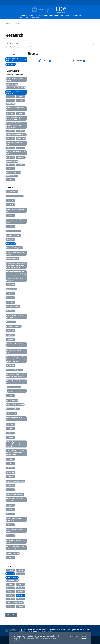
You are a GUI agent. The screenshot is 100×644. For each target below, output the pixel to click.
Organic (10, 165)
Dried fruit (10, 536)
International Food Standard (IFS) (16, 135)
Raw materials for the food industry (14, 419)
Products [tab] (78, 61)
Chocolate (10, 525)
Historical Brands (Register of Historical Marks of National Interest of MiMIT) (15, 125)
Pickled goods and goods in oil (15, 405)
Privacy (71, 636)
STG (10, 169)
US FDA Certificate (12, 176)
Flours (10, 227)
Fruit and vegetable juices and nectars (15, 253)
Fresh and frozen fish (13, 553)
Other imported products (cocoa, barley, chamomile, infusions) (16, 375)
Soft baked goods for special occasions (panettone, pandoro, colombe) (15, 444)
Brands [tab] (45, 61)
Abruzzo (10, 570)
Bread (10, 490)
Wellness (10, 558)
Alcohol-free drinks (12, 192)
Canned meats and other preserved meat (14, 520)
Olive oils (10, 340)
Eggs (10, 216)
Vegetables (10, 472)
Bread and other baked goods (15, 494)
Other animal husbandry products (14, 352)
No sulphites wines (12, 161)
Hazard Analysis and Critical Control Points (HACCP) (14, 118)
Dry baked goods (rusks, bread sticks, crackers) (15, 548)
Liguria (21, 584)
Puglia (10, 595)
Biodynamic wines (12, 84)
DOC (10, 97)
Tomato (10, 468)
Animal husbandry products (15, 196)
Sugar (10, 459)
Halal (21, 114)
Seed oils (10, 438)
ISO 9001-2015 (21, 139)
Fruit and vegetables (12, 259)
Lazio (10, 584)
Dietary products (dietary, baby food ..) (15, 210)
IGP (10, 131)
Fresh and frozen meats (13, 235)
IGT (21, 131)
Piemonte (21, 592)
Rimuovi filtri (11, 615)
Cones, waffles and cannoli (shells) (14, 530)
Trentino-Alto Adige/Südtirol (15, 603)
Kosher (10, 148)
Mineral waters (11, 322)
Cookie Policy (81, 636)
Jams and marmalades (13, 307)
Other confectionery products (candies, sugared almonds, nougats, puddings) (15, 359)
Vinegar (10, 477)
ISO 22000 (10, 139)
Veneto (21, 606)
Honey (10, 293)
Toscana (21, 599)
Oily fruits (10, 335)
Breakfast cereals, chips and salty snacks (15, 500)
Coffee (10, 510)
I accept (83, 638)
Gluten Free (10, 114)
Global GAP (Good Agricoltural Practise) (15, 109)
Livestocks (10, 311)
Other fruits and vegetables (14, 370)
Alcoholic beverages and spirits (15, 481)
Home (8, 23)
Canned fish (10, 514)
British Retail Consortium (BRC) (16, 88)
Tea (10, 464)
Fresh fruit (10, 240)
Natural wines (10, 158)
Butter (10, 505)
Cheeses (10, 205)
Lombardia (10, 588)
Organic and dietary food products (13, 345)
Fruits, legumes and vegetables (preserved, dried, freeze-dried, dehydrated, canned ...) (16, 265)
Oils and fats (10, 331)
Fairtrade (21, 100)
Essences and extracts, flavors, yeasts (15, 221)
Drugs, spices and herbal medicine (14, 541)
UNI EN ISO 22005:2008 (13, 172)
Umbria (10, 606)
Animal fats (10, 486)
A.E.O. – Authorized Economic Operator (15, 79)
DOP (10, 100)
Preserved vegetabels (13, 409)
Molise (10, 592)
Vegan (10, 180)
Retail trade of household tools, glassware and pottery (17, 391)
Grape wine (10, 285)
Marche (21, 588)
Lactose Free (21, 148)
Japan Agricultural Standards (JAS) (15, 143)
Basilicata (21, 570)
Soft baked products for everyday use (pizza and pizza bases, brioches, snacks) (16, 453)
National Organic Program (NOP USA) (15, 153)
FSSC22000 (10, 104)
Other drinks (10, 366)
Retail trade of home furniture (14, 387)
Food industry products (13, 231)
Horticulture (10, 298)
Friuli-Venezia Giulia (12, 581)
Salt (10, 433)
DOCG (21, 97)
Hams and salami (11, 289)
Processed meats (11, 413)
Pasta (10, 396)
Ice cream (10, 302)
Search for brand (13, 43)
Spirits (21, 165)
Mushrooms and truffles (14, 326)
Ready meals (10, 424)
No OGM (21, 158)
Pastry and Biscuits (12, 400)
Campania (21, 574)
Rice (10, 429)
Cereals (10, 200)
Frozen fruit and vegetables (14, 248)
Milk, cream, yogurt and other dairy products (15, 317)
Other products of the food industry (14, 382)
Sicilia (10, 599)
